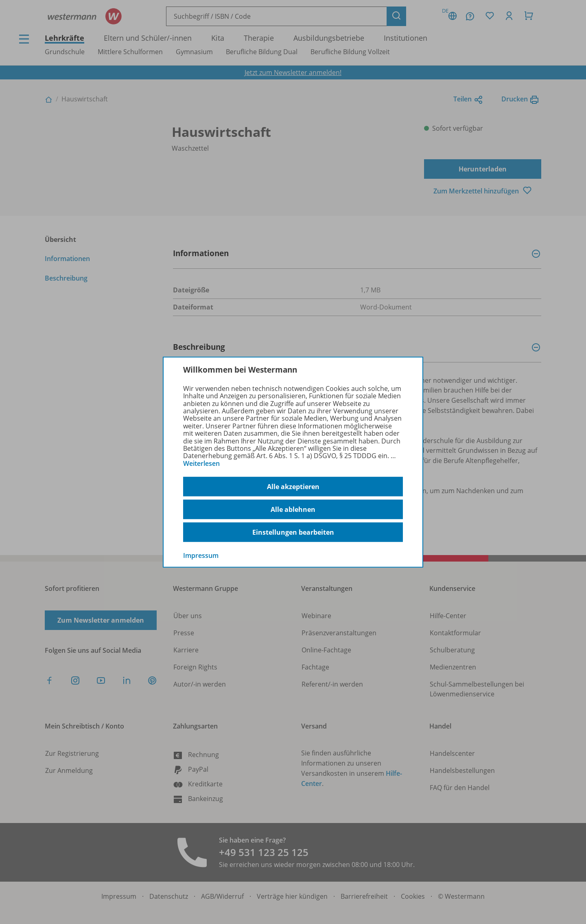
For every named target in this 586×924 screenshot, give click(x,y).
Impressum (201, 555)
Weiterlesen (201, 463)
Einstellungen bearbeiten (293, 532)
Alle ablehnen (293, 509)
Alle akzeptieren (293, 487)
